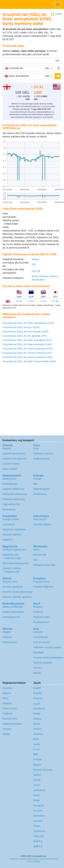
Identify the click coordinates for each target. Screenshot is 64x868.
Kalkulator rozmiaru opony (47, 647)
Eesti (36, 739)
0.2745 (43, 301)
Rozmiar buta (10, 582)
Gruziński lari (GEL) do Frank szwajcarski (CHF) (28, 349)
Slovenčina (39, 816)
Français (38, 698)
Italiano (37, 775)
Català (37, 714)
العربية (37, 703)
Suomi (37, 744)
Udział (56, 14)
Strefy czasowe (40, 276)
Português (39, 806)
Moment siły (40, 555)
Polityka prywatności (48, 859)
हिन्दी (36, 754)
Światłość (8, 540)
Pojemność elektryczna (15, 494)
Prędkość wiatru (42, 617)
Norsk (36, 795)
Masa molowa (10, 469)
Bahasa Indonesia (43, 770)
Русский (38, 811)
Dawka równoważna (13, 612)
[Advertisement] (40, 220)
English (37, 688)
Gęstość (7, 448)
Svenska (38, 821)
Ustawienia (13, 859)
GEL (34, 264)
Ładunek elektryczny (13, 489)
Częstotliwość (41, 637)
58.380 (55, 301)
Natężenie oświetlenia (14, 529)
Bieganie (38, 607)
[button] (28, 68)
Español (38, 693)
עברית (36, 749)
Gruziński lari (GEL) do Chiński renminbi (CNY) (27, 353)
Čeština (37, 719)
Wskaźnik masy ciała (44, 565)
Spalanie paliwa (42, 489)
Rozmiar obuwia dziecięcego (18, 592)
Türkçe (37, 826)
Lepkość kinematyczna (15, 459)
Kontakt (23, 859)
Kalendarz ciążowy (43, 453)
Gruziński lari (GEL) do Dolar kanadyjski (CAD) (27, 344)
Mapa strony (33, 859)
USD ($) (36, 271)
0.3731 (19, 301)
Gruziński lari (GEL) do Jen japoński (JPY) (25, 336)
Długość (7, 632)
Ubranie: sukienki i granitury (17, 597)
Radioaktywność (11, 617)
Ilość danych (40, 519)
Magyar (37, 765)
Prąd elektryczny (11, 504)
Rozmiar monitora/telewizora (48, 658)
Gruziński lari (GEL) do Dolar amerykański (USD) (28, 323)
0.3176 (31, 301)
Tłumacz (53, 276)
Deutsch (38, 729)
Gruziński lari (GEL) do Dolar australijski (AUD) (27, 340)
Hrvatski (38, 760)
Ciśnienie (38, 632)
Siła (35, 560)
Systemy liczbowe (43, 663)
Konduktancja (10, 484)
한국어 (37, 785)
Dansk (37, 724)
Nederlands (39, 790)
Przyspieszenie (41, 622)
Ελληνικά (38, 734)
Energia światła (11, 519)
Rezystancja (9, 509)
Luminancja (9, 524)
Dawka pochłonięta (13, 607)
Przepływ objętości (43, 587)
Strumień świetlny (12, 535)
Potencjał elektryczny (14, 499)
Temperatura (38, 280)
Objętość (7, 637)
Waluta (35, 259)
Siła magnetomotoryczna (16, 563)
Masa (36, 550)
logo (32, 4)
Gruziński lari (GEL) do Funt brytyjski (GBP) (25, 332)
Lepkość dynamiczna (14, 453)
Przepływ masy (41, 582)
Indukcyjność (9, 479)
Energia (37, 479)
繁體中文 (38, 846)
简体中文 (38, 841)
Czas (36, 448)
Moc (36, 484)
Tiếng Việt (39, 836)
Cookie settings (33, 861)
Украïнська (39, 831)
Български (39, 708)
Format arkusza (42, 642)
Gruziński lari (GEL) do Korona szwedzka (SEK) (28, 357)
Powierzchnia (10, 642)
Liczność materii (11, 464)
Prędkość (38, 612)
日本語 (37, 780)
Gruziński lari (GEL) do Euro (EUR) (21, 327)
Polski (36, 800)
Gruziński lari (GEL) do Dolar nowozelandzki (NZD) (29, 361)
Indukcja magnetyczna (14, 550)
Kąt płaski (39, 652)
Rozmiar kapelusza (13, 587)
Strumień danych (42, 524)
